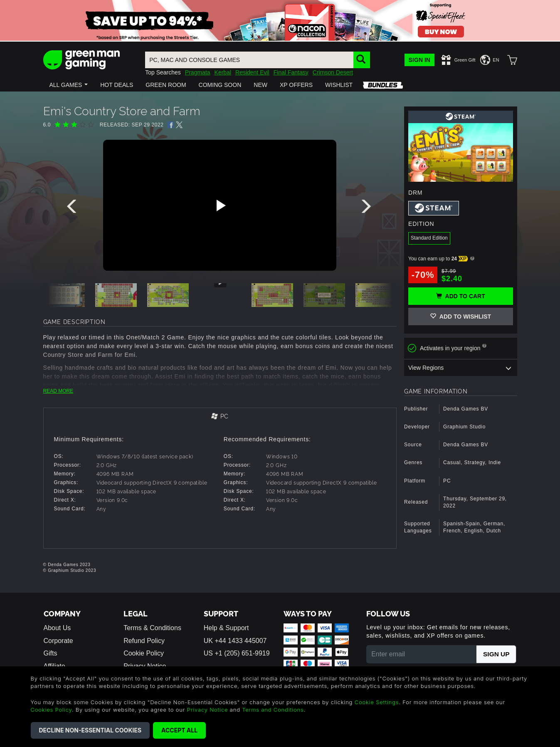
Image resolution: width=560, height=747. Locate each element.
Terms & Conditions (152, 628)
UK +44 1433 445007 (235, 641)
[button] (69, 85)
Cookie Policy (144, 653)
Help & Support (226, 628)
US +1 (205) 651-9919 (237, 653)
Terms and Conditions (273, 710)
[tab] (220, 417)
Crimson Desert (333, 72)
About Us (57, 628)
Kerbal (223, 72)
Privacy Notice (208, 710)
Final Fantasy (291, 72)
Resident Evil (252, 72)
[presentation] (73, 208)
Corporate (58, 641)
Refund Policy (144, 641)
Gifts (51, 653)
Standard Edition (429, 238)
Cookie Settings (377, 702)
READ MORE (58, 391)
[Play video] (220, 205)
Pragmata (198, 72)
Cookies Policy (51, 710)
